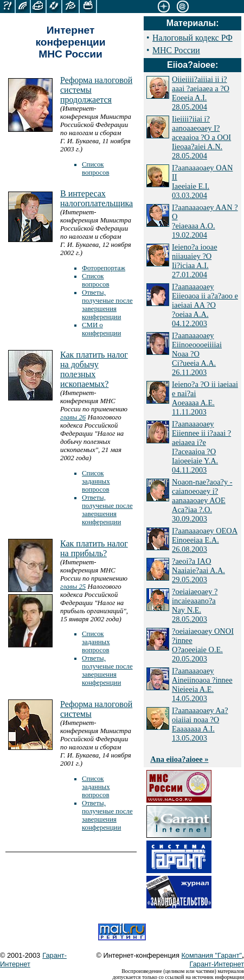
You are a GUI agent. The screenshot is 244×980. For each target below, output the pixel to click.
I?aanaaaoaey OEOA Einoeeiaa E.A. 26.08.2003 (205, 540)
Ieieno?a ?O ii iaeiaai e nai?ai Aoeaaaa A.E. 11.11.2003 (205, 398)
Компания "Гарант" (211, 955)
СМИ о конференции (101, 329)
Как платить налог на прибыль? (94, 548)
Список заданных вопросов (96, 481)
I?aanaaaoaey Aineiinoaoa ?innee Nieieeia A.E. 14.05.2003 (202, 685)
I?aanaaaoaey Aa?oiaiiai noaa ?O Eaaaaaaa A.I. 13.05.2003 (200, 724)
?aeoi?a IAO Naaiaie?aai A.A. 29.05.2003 (198, 570)
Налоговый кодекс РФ (192, 38)
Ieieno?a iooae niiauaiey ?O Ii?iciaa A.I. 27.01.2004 (195, 261)
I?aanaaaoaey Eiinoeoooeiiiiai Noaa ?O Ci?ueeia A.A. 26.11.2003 (197, 354)
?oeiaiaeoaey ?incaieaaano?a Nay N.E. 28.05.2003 (195, 605)
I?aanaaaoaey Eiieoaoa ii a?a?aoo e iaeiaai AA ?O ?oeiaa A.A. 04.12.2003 (205, 305)
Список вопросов (95, 168)
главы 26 (73, 417)
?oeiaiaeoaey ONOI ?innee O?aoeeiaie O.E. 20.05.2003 (203, 645)
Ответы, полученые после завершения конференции (107, 305)
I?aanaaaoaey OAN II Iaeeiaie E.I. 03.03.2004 (202, 182)
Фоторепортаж (104, 268)
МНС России (176, 50)
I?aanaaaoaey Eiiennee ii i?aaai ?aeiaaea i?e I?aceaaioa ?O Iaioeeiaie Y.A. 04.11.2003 (201, 447)
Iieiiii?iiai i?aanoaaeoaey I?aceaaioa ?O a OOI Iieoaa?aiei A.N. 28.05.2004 (201, 137)
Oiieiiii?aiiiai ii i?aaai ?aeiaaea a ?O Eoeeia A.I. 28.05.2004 (201, 93)
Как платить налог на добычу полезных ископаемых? (94, 369)
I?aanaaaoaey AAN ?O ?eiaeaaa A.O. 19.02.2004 (205, 221)
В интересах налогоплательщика (97, 198)
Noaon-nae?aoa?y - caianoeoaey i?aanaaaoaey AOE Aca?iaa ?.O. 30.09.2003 (202, 500)
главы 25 (73, 587)
